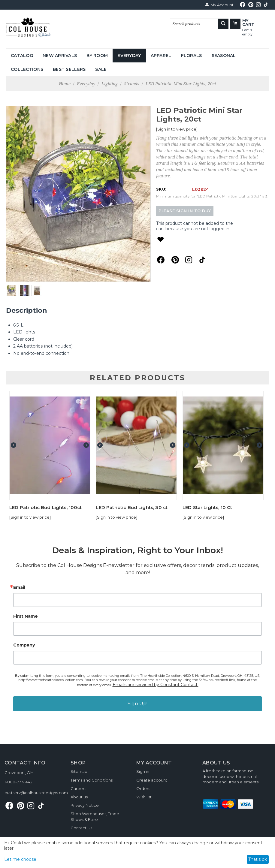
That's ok (258, 859)
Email (19, 587)
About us (79, 797)
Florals (192, 56)
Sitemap (79, 771)
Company (24, 645)
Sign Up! (137, 704)
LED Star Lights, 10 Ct (207, 508)
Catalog (22, 56)
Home (65, 84)
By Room (97, 56)
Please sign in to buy (185, 211)
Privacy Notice (85, 805)
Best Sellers (69, 69)
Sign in (143, 771)
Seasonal (224, 56)
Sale (101, 69)
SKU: (161, 189)
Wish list (144, 797)
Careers (78, 788)
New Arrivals (60, 56)
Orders (143, 788)
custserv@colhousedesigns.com (36, 793)
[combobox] (194, 24)
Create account (152, 780)
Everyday (129, 56)
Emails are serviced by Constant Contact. (156, 685)
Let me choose (20, 859)
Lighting (110, 84)
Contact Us (81, 828)
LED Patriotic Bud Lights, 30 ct (132, 508)
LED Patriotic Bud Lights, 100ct (46, 508)
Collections (27, 69)
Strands (132, 84)
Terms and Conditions (92, 780)
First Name (26, 616)
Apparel (161, 56)
